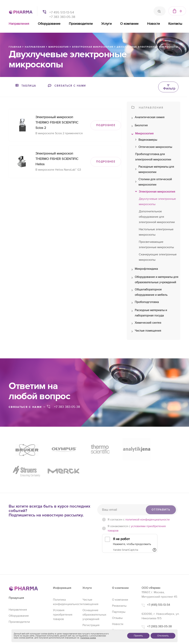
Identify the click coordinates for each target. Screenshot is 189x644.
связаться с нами (27, 407)
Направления (19, 24)
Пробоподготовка (145, 303)
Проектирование (94, 609)
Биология (140, 126)
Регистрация (91, 597)
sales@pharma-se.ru (161, 607)
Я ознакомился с (137, 500)
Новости (153, 24)
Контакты (175, 24)
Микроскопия (142, 134)
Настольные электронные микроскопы (156, 232)
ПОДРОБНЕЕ (106, 125)
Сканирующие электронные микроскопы (158, 257)
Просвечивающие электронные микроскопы (156, 245)
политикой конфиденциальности (147, 491)
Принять (138, 636)
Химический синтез (146, 324)
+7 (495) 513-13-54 (159, 577)
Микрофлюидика (145, 270)
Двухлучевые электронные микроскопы (157, 202)
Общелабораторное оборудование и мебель (149, 293)
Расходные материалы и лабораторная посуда (149, 313)
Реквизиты (119, 578)
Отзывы (117, 590)
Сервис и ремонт (94, 603)
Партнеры (119, 584)
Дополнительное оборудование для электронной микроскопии (157, 217)
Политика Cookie (88, 638)
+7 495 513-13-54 (62, 12)
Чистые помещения (146, 332)
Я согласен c (139, 491)
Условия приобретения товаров (63, 586)
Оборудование (49, 24)
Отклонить (163, 636)
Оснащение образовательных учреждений (94, 586)
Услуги (106, 24)
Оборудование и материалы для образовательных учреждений (155, 280)
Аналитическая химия (148, 118)
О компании (129, 24)
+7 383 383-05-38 (62, 17)
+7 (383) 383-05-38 (159, 598)
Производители (81, 24)
